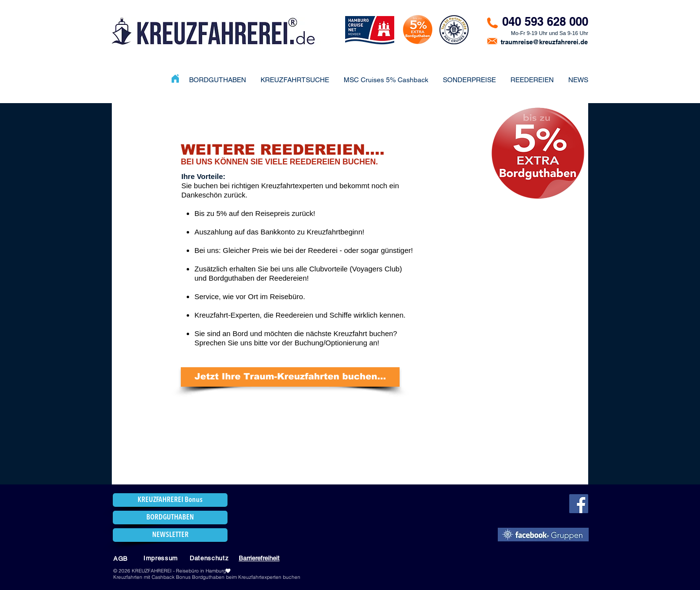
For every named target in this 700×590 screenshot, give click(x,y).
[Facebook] (579, 504)
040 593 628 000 (545, 21)
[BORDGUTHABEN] (170, 518)
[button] (469, 80)
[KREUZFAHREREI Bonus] (170, 500)
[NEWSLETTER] (170, 535)
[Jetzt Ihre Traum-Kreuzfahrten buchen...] (290, 377)
